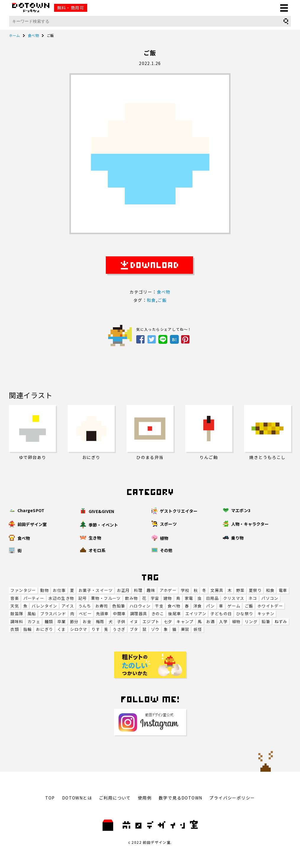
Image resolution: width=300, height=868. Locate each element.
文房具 (217, 590)
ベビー (85, 614)
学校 (185, 590)
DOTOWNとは (77, 798)
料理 (138, 590)
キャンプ (185, 622)
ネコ (253, 598)
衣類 (15, 629)
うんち (85, 606)
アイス (68, 606)
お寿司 (102, 606)
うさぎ (119, 629)
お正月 (123, 590)
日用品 (212, 598)
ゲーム (234, 606)
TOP (50, 798)
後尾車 (175, 614)
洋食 (198, 606)
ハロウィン (140, 606)
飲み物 (131, 598)
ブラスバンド (53, 614)
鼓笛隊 (17, 614)
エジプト (151, 622)
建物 (168, 598)
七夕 (168, 622)
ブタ (134, 629)
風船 (32, 614)
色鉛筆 (119, 606)
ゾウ (155, 629)
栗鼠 (185, 629)
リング (251, 622)
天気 (15, 606)
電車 (283, 590)
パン (210, 606)
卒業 (62, 622)
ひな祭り (245, 614)
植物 (236, 622)
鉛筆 (266, 622)
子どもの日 (221, 614)
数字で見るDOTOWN (180, 798)
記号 (83, 598)
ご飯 (249, 606)
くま (62, 629)
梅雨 (100, 622)
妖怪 (198, 629)
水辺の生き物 (61, 598)
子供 (121, 622)
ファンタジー (23, 590)
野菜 (240, 590)
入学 (223, 622)
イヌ (134, 622)
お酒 (211, 622)
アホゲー (168, 590)
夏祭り (255, 590)
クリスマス (234, 598)
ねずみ (281, 622)
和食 (270, 590)
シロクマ (79, 629)
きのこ (158, 614)
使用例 (145, 798)
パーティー (34, 598)
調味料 (17, 622)
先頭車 (102, 614)
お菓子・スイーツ (96, 590)
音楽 (15, 598)
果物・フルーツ (106, 598)
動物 (44, 590)
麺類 (49, 622)
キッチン (266, 614)
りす (96, 629)
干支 (159, 606)
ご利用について (115, 798)
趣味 (151, 590)
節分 (74, 622)
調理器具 (139, 614)
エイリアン (196, 614)
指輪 (28, 629)
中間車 (119, 614)
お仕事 (59, 590)
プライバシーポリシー (232, 798)
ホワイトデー (270, 606)
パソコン (270, 598)
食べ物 (174, 606)
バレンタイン (44, 606)
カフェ (34, 622)
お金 (87, 622)
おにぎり (45, 629)
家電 (189, 598)
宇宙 (155, 598)
